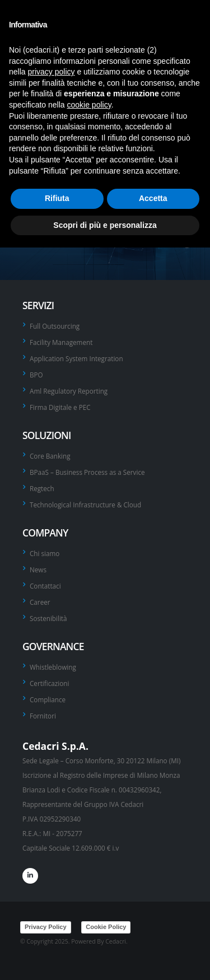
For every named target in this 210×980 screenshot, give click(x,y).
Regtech (42, 488)
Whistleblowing (53, 667)
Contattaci (45, 586)
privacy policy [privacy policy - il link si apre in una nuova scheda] (51, 72)
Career (40, 602)
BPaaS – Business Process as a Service (87, 472)
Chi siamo (45, 553)
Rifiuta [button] (57, 198)
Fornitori (43, 716)
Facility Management (61, 342)
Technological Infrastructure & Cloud (85, 505)
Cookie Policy (106, 927)
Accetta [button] (153, 198)
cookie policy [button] (89, 105)
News (38, 570)
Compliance (48, 699)
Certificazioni (49, 683)
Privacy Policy (46, 927)
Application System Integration (76, 358)
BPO (36, 375)
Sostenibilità (48, 618)
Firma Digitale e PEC (60, 407)
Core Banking (50, 456)
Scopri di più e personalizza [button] (105, 225)
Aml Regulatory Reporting (69, 391)
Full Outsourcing (55, 326)
